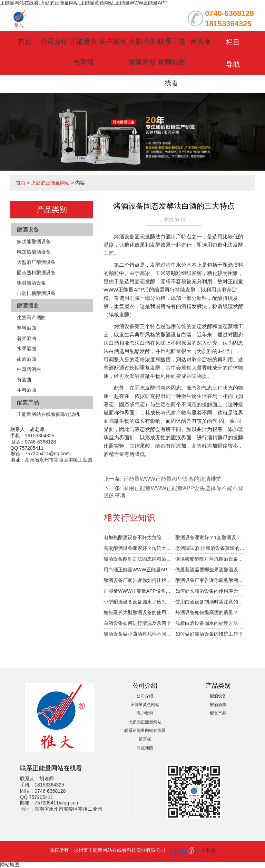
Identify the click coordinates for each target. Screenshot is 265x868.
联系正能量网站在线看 (171, 62)
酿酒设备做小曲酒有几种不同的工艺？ (138, 634)
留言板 (201, 41)
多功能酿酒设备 (34, 241)
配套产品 (28, 402)
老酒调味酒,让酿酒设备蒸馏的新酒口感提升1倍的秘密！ (210, 548)
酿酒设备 (28, 230)
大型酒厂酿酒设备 (36, 262)
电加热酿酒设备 (34, 252)
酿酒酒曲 (28, 306)
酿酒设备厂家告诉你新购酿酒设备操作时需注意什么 (210, 580)
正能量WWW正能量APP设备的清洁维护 (172, 479)
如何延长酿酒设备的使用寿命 (207, 591)
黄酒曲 (24, 380)
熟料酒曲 (27, 328)
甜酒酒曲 (27, 359)
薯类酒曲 (27, 338)
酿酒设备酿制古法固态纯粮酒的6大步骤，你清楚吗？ (138, 559)
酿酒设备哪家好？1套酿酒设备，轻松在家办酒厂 (210, 537)
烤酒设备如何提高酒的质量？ (207, 612)
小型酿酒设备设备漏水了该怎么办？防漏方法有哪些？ (138, 602)
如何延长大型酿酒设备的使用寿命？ (138, 612)
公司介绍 (54, 41)
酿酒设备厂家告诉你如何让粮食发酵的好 (138, 580)
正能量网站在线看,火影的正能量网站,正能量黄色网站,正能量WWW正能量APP (84, 3)
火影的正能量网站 (50, 183)
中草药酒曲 (29, 369)
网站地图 (10, 865)
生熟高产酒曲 (31, 317)
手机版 (209, 850)
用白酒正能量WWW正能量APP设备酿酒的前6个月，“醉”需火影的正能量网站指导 (138, 570)
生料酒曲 (27, 390)
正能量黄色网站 (145, 705)
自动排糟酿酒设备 (36, 293)
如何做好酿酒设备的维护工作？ (209, 634)
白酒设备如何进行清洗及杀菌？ (137, 623)
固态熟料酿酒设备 (36, 273)
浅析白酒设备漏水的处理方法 (207, 623)
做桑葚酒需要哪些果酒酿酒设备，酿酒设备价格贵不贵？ (210, 570)
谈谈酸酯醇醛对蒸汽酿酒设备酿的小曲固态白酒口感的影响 (210, 559)
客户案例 (113, 41)
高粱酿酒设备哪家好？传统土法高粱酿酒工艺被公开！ (138, 548)
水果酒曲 (27, 349)
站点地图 (145, 748)
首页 (25, 41)
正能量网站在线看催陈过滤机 (48, 414)
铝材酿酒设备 (31, 283)
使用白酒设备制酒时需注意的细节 (210, 602)
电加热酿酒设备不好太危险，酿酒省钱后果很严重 (138, 537)
